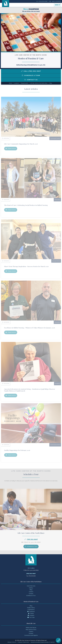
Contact (31, 594)
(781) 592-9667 (31, 574)
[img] (22, 71)
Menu (58, 5)
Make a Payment (55, 1)
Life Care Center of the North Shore (39, 83)
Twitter (31, 614)
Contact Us (31, 80)
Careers (31, 592)
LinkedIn (31, 615)
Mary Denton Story (31, 630)
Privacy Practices (24, 642)
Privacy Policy (12, 642)
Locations (16, 83)
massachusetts (24, 83)
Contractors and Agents (31, 635)
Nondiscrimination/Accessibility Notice (43, 642)
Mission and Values (31, 628)
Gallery (31, 588)
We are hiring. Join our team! (31, 10)
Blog (51, 83)
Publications (31, 610)
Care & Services (31, 586)
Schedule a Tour (31, 75)
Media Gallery (31, 608)
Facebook (31, 612)
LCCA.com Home (42, 1)
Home (10, 83)
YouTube (31, 617)
